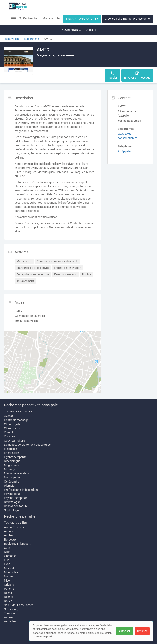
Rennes (9, 587)
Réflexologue (12, 490)
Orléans (9, 574)
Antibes (9, 523)
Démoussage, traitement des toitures (27, 430)
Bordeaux (10, 527)
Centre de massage (16, 406)
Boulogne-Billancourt (17, 531)
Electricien (11, 434)
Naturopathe (12, 465)
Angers (9, 519)
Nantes (9, 566)
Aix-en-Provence (14, 515)
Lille (7, 548)
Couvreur (10, 422)
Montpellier (11, 560)
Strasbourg (11, 599)
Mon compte (51, 18)
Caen (7, 535)
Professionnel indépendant (21, 477)
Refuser (142, 631)
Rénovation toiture (16, 494)
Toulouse (10, 603)
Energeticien (12, 438)
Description (47, 63)
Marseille (10, 556)
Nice (7, 570)
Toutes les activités (18, 397)
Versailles (10, 611)
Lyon (7, 552)
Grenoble (10, 544)
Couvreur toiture (14, 426)
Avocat (9, 402)
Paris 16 (9, 578)
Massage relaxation (17, 461)
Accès (79, 63)
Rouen (8, 591)
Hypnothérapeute (15, 443)
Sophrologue (12, 498)
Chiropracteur (13, 414)
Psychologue (12, 482)
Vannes (9, 607)
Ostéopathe (12, 469)
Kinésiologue (12, 447)
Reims (8, 583)
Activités (65, 63)
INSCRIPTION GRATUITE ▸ (82, 19)
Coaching (10, 418)
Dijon (7, 540)
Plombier (10, 473)
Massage (10, 457)
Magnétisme (12, 453)
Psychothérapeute (16, 486)
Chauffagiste (12, 410)
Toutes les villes (16, 510)
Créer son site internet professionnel (128, 19)
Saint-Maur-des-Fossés (19, 595)
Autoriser (124, 631)
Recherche (28, 18)
